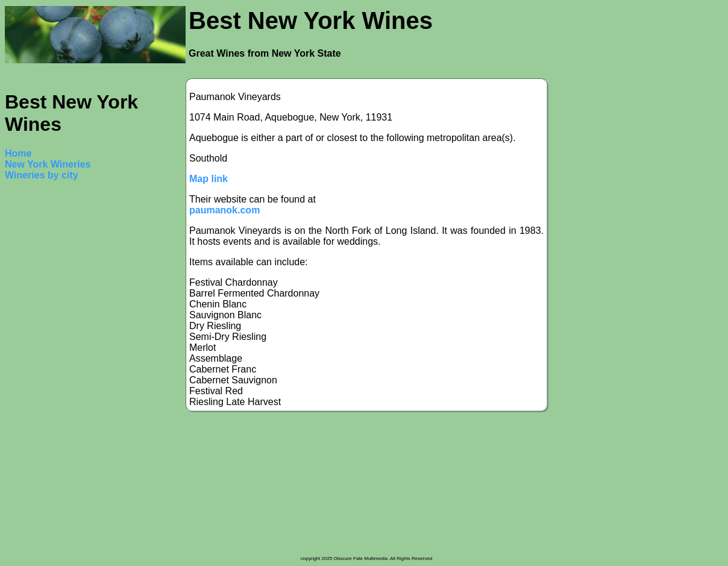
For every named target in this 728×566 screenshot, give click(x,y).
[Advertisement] (53, 373)
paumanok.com (224, 210)
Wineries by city (42, 175)
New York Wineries (48, 164)
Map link (209, 179)
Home (18, 153)
